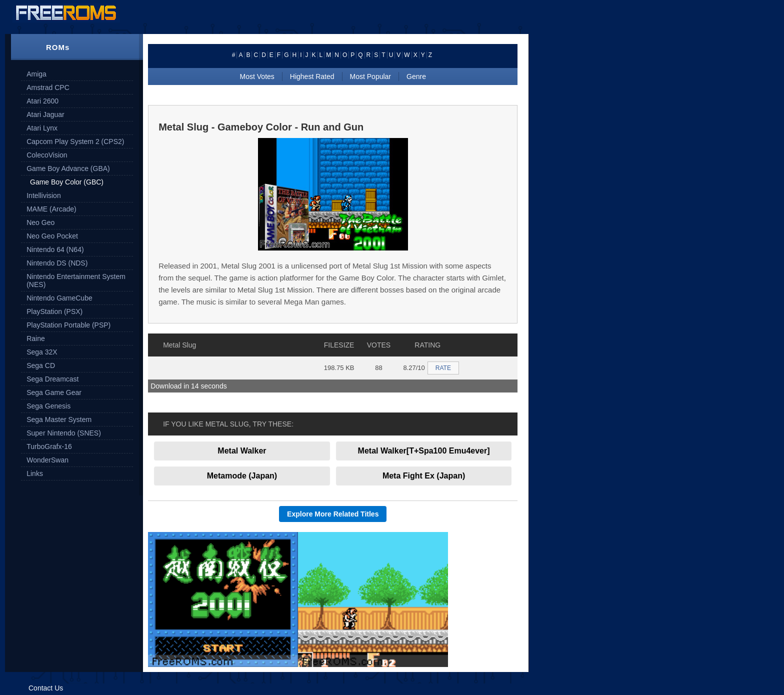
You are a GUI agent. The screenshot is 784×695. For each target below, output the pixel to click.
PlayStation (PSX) (54, 311)
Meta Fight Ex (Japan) (424, 476)
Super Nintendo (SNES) (64, 433)
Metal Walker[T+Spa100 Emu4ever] (424, 451)
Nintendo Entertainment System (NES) (76, 280)
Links (35, 473)
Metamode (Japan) (242, 476)
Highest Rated (312, 76)
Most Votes (257, 76)
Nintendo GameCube (59, 298)
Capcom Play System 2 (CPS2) (75, 141)
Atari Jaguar (45, 114)
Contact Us (46, 688)
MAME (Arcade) (51, 209)
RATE (443, 368)
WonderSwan (47, 460)
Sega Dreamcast (52, 379)
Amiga (36, 74)
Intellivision (43, 195)
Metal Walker (242, 451)
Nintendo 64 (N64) (55, 249)
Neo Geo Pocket (52, 236)
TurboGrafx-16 (49, 446)
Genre (416, 76)
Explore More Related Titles (333, 514)
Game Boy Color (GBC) (67, 182)
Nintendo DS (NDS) (57, 263)
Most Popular (370, 76)
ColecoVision (47, 155)
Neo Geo (40, 222)
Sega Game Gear (54, 392)
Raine (36, 338)
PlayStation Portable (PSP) (68, 325)
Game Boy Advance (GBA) (68, 168)
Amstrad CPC (48, 87)
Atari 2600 (42, 101)
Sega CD (41, 365)
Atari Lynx (42, 128)
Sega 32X (42, 352)
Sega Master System (59, 419)
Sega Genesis (48, 406)
